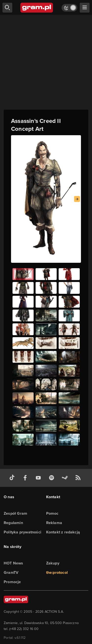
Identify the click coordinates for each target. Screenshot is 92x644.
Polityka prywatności (22, 532)
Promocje (12, 582)
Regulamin (13, 523)
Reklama (54, 523)
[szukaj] (7, 8)
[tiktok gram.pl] (13, 478)
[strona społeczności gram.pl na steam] (66, 478)
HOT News (13, 563)
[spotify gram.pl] (53, 478)
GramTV (11, 572)
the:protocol (57, 572)
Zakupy (53, 563)
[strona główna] (37, 8)
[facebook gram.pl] (26, 478)
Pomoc (52, 513)
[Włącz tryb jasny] (69, 8)
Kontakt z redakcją (63, 532)
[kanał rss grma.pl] (79, 478)
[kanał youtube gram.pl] (39, 478)
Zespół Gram (15, 513)
